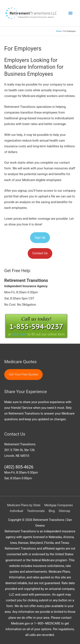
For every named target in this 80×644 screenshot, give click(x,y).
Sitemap (64, 511)
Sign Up (40, 238)
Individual (16, 511)
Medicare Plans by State (24, 505)
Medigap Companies (59, 505)
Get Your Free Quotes (23, 374)
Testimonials (36, 511)
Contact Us (40, 253)
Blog (52, 511)
